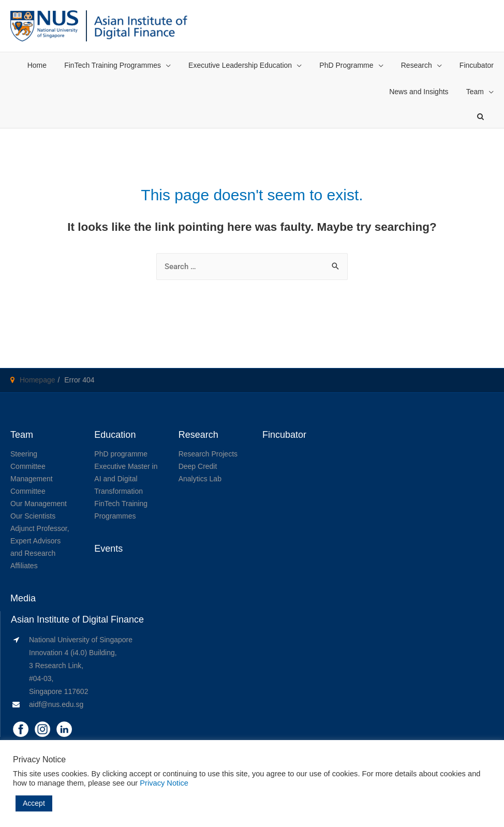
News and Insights (419, 92)
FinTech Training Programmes (113, 65)
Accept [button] (34, 803)
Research (417, 65)
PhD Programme (346, 65)
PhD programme (121, 454)
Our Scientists (33, 516)
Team (475, 92)
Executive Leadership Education (240, 65)
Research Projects (208, 454)
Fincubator (477, 65)
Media (23, 598)
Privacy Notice (164, 783)
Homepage (38, 380)
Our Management (39, 504)
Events (108, 549)
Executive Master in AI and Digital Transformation (126, 479)
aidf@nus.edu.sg (56, 704)
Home (37, 65)
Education (115, 435)
